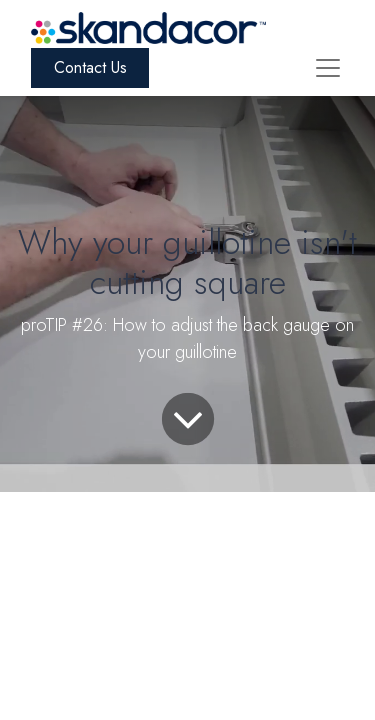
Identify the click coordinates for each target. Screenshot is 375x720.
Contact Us (90, 67)
